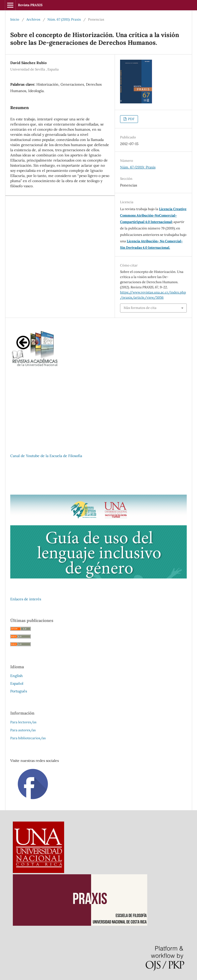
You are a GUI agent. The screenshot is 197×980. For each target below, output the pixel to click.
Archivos (33, 19)
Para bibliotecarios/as (28, 738)
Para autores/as (23, 730)
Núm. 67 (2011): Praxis (64, 19)
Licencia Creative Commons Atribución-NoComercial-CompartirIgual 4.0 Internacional (153, 215)
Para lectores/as (23, 722)
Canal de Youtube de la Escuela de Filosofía (46, 456)
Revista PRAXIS (30, 5)
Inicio (15, 19)
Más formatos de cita (140, 308)
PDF (131, 119)
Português (19, 691)
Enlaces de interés (26, 599)
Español (17, 683)
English (16, 676)
